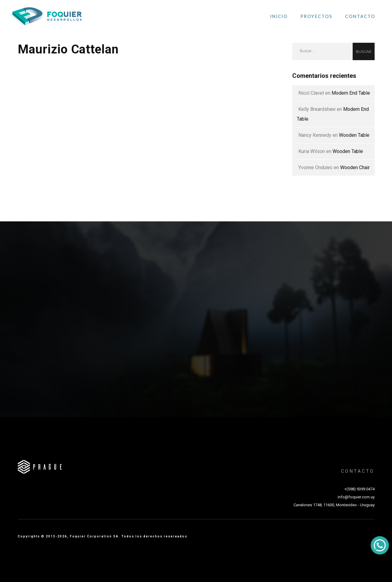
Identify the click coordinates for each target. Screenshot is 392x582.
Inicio (279, 16)
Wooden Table (354, 135)
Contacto (360, 16)
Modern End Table (351, 93)
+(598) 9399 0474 (360, 489)
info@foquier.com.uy (356, 497)
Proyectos (316, 16)
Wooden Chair (355, 167)
